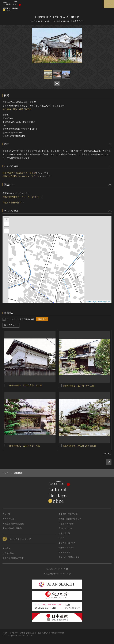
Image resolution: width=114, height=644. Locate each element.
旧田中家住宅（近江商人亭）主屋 (79, 386)
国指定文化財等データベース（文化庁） (21, 176)
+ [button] (7, 220)
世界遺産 (6, 548)
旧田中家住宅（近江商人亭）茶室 (24, 446)
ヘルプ (61, 538)
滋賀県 (28, 109)
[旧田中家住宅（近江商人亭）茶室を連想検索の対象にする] (6, 446)
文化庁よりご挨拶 (66, 524)
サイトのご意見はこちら (69, 557)
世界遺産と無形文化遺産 (13, 524)
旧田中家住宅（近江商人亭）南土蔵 (19, 173)
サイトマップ (64, 552)
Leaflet (89, 302)
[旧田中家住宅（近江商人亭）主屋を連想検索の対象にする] (60, 386)
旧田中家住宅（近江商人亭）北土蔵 (25, 385)
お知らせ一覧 (64, 533)
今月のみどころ (65, 528)
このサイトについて (67, 543)
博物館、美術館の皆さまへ (70, 519)
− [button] (7, 224)
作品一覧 (6, 514)
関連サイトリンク (66, 548)
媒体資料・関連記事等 (68, 514)
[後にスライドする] (108, 454)
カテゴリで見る (9, 519)
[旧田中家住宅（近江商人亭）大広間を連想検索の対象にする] (60, 446)
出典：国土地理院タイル (102, 302)
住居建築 (7, 109)
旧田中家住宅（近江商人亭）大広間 (80, 446)
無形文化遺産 (8, 553)
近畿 (21, 109)
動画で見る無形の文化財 (13, 558)
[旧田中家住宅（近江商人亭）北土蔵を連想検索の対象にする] (6, 385)
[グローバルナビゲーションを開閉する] (109, 4)
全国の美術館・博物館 (12, 528)
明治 (15, 109)
